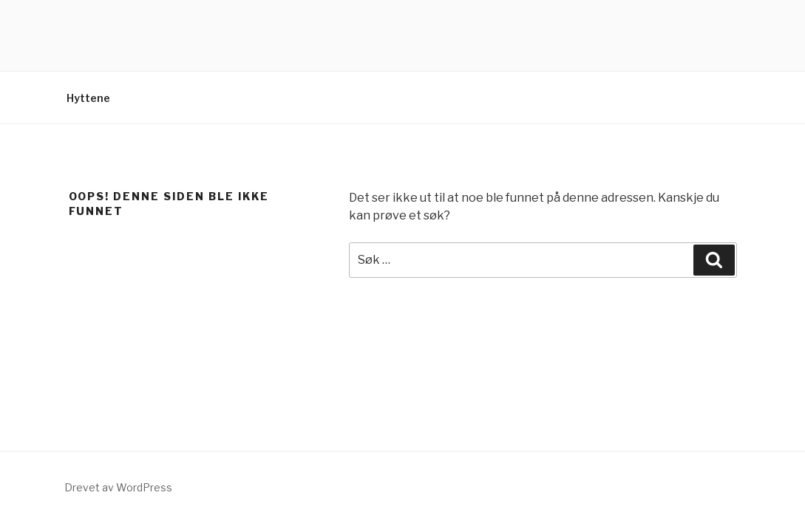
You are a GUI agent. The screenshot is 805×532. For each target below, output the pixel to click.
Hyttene (88, 98)
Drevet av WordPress (118, 487)
